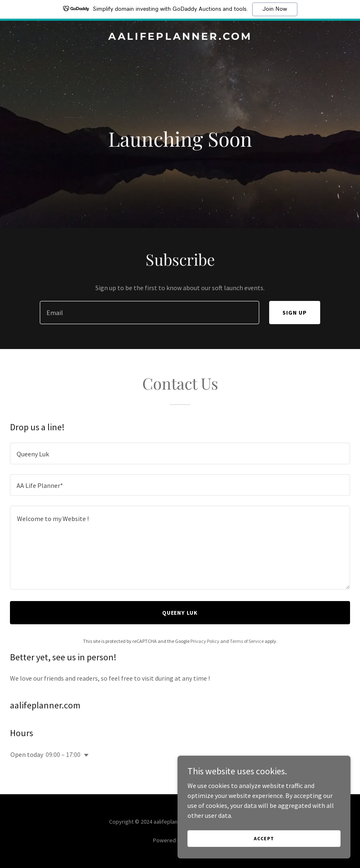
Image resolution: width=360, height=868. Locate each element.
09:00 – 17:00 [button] (63, 754)
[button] (85, 755)
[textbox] (149, 313)
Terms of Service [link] (247, 641)
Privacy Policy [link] (205, 641)
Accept (267, 838)
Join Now (275, 9)
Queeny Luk (180, 613)
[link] (180, 37)
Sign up (295, 313)
